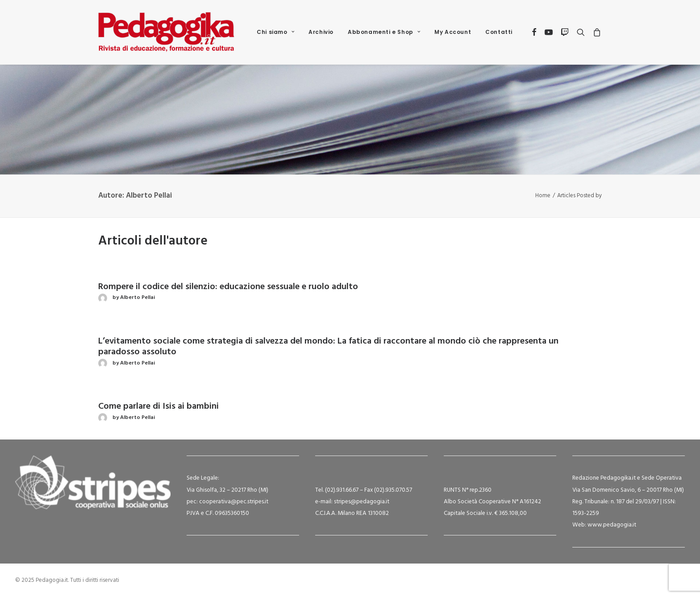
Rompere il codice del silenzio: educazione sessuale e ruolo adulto (228, 287)
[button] (535, 32)
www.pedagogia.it (612, 525)
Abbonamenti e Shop (384, 32)
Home (543, 196)
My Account (453, 32)
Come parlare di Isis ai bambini (158, 406)
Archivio (321, 32)
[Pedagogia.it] (166, 32)
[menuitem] (275, 32)
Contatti (499, 32)
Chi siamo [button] (275, 32)
